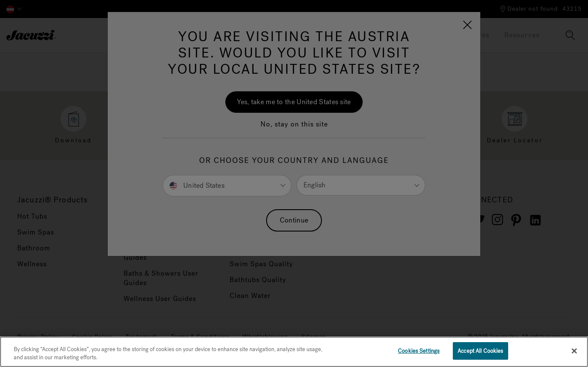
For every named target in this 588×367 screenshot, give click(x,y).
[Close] (574, 353)
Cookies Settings (419, 353)
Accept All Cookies (480, 353)
